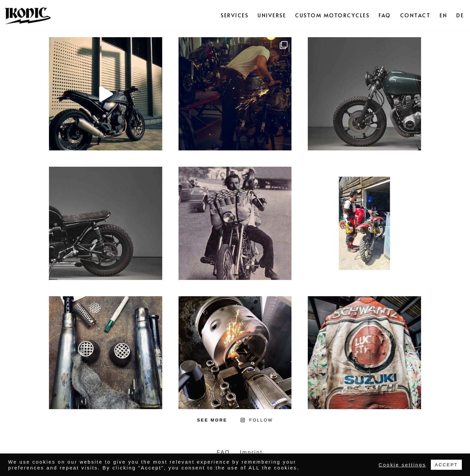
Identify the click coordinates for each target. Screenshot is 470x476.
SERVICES (235, 15)
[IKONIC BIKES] (28, 15)
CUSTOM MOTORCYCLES (332, 15)
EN (443, 15)
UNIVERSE (272, 15)
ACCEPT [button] (446, 465)
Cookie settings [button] (402, 465)
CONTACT (415, 15)
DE (460, 15)
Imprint (251, 452)
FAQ (385, 15)
